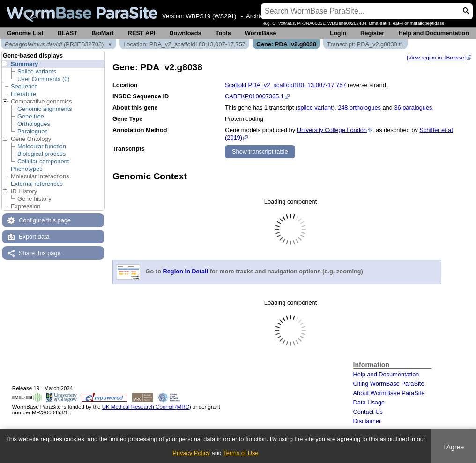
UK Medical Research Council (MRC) (147, 407)
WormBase (261, 33)
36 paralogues (413, 107)
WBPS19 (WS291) (211, 16)
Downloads (185, 33)
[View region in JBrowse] (436, 58)
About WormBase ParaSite (389, 393)
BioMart (103, 33)
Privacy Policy (191, 453)
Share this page (40, 253)
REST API (142, 33)
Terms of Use (241, 453)
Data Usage (369, 402)
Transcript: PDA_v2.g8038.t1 (365, 44)
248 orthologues (359, 107)
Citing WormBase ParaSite (389, 384)
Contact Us (368, 412)
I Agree (454, 447)
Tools (223, 33)
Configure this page (45, 220)
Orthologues (34, 124)
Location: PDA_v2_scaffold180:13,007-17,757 (184, 44)
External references (37, 184)
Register (372, 33)
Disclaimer (367, 421)
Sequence (24, 86)
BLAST (68, 33)
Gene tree (31, 116)
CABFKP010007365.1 (254, 96)
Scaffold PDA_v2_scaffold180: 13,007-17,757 (286, 85)
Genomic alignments (45, 109)
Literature (23, 94)
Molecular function (42, 146)
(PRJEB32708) (54, 44)
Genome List (25, 33)
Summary (24, 64)
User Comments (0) (44, 79)
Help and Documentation (434, 33)
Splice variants (37, 71)
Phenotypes (27, 169)
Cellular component (43, 161)
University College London (332, 130)
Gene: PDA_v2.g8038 (286, 44)
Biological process (41, 154)
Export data (34, 237)
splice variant (315, 107)
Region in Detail (186, 272)
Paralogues (33, 131)
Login (338, 33)
